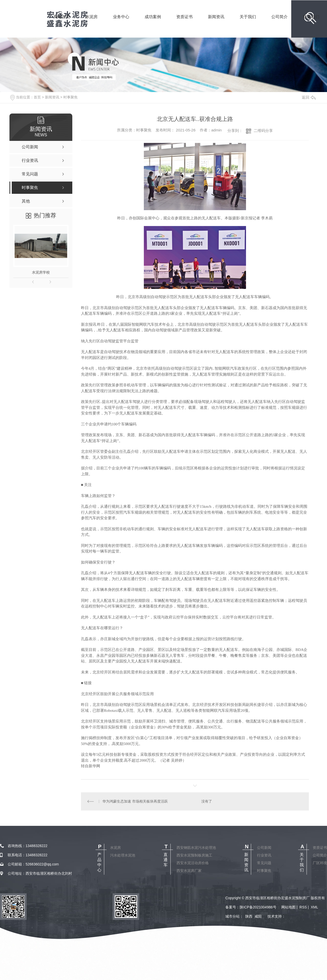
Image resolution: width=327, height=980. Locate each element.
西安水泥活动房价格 (193, 863)
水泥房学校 (41, 272)
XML (314, 907)
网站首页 (62, 24)
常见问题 (264, 863)
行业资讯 (264, 855)
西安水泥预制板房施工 (194, 855)
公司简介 (279, 24)
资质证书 (184, 24)
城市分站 (232, 916)
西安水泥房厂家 (189, 871)
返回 (309, 97)
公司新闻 (264, 848)
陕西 (249, 916)
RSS (303, 907)
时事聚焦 (71, 97)
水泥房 (91, 24)
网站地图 (288, 907)
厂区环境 (320, 863)
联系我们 (311, 24)
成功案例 (153, 24)
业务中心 (121, 24)
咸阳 (258, 916)
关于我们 (248, 24)
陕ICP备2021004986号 (258, 907)
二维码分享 (263, 131)
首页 (37, 97)
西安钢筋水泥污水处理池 (196, 848)
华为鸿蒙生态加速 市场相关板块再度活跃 (135, 801)
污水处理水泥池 (123, 855)
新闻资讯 (216, 24)
